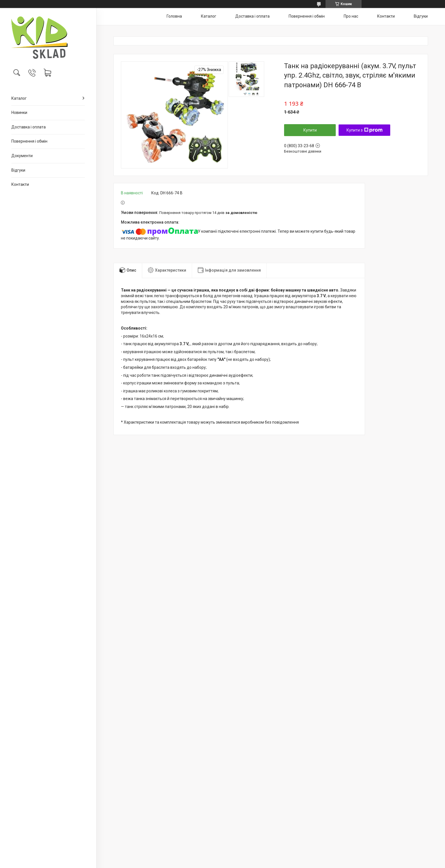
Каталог (19, 98)
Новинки (19, 113)
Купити (310, 130)
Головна (174, 16)
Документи (22, 156)
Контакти (20, 184)
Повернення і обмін (29, 141)
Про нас (351, 16)
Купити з (365, 130)
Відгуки (18, 170)
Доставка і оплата (29, 127)
